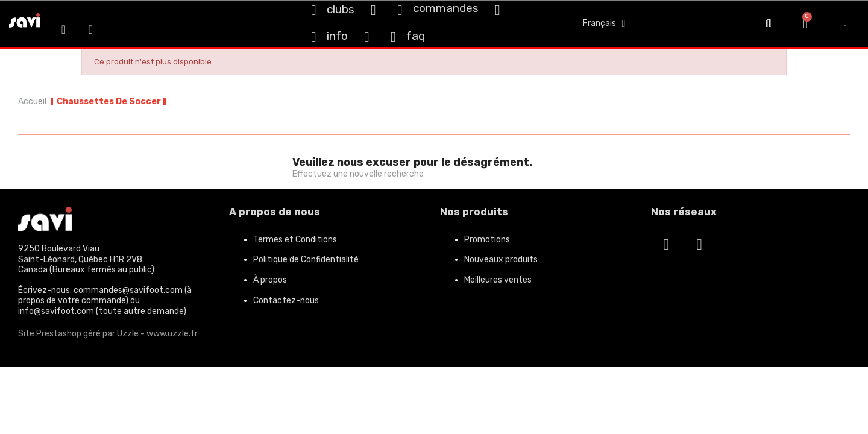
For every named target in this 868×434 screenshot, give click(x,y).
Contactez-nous (286, 300)
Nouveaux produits (501, 259)
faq (416, 36)
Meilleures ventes (498, 280)
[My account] (845, 24)
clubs (341, 9)
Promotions (487, 240)
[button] (768, 24)
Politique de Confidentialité (306, 259)
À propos (270, 280)
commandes (446, 8)
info (337, 36)
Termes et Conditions (295, 240)
